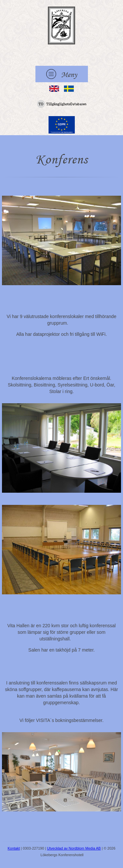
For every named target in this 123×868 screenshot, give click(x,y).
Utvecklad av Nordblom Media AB (74, 848)
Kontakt (14, 848)
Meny (62, 74)
